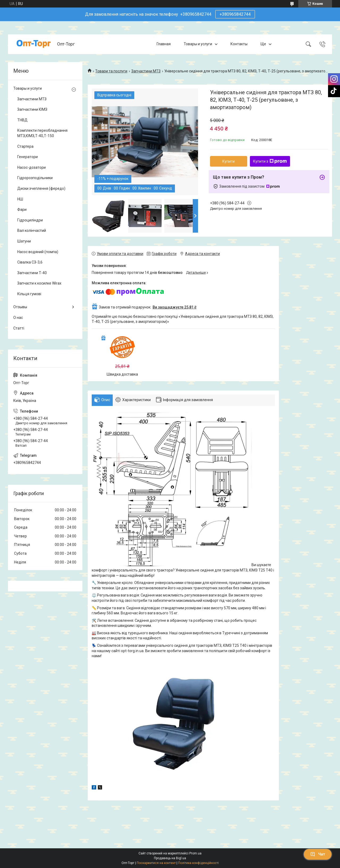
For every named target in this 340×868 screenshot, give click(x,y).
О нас (18, 318)
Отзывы (20, 307)
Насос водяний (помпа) (38, 252)
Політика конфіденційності (198, 863)
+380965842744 (235, 14)
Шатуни (24, 241)
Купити (228, 161)
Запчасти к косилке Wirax (39, 283)
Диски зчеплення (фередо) (41, 188)
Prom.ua (195, 853)
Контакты (239, 44)
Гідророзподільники (35, 178)
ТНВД (22, 120)
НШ (20, 199)
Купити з (270, 161)
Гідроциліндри (30, 220)
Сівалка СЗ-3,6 (30, 262)
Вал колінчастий (32, 231)
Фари (22, 209)
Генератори (28, 157)
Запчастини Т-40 (32, 273)
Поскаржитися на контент (156, 863)
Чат (318, 854)
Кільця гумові (29, 294)
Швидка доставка (122, 374)
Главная (164, 44)
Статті (19, 328)
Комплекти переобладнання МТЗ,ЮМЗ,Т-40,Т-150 (42, 133)
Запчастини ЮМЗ (32, 109)
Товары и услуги (198, 44)
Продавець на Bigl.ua (170, 858)
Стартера (25, 146)
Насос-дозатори (32, 167)
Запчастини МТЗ (146, 71)
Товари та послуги (111, 71)
